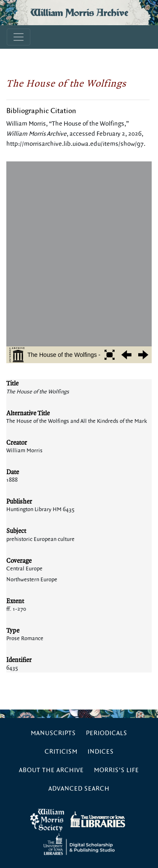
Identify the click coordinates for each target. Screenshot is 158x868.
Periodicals (107, 733)
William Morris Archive (79, 13)
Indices (101, 752)
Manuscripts (53, 733)
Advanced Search (79, 789)
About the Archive (51, 770)
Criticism (61, 752)
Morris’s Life (116, 770)
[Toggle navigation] (19, 37)
